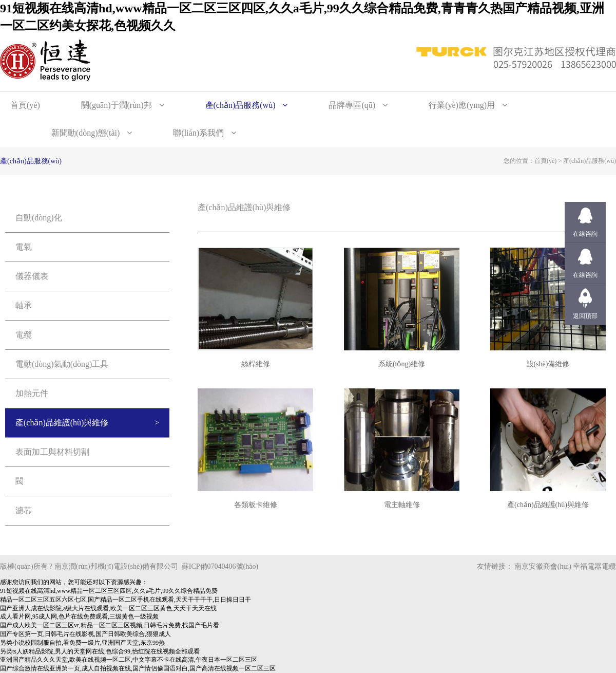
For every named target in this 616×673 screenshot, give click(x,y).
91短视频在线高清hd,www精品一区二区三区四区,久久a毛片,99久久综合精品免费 (109, 591)
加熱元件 (32, 393)
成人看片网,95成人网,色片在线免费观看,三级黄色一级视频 (79, 616)
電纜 (24, 335)
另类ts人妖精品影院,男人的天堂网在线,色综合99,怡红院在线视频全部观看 (100, 651)
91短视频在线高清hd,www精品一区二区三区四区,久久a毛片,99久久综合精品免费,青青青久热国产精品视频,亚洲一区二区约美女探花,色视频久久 (302, 17)
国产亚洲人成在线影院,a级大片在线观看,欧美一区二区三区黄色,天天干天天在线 (108, 608)
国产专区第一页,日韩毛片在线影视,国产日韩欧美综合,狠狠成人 (85, 634)
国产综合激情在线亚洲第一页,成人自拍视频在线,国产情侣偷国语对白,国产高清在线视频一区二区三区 (138, 668)
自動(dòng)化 (39, 218)
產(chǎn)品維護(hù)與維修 (62, 423)
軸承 (24, 305)
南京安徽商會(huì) (543, 566)
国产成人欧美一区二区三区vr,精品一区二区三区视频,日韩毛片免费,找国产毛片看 (110, 625)
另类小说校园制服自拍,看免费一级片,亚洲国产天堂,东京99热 (82, 643)
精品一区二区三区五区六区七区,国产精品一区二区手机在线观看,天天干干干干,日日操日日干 (126, 600)
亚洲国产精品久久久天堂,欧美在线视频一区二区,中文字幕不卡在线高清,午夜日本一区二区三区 (129, 660)
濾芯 (24, 510)
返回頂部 (585, 316)
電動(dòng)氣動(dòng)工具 (62, 364)
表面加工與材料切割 (52, 452)
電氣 (24, 247)
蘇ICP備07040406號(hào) (220, 566)
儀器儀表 (32, 276)
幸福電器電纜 (594, 566)
